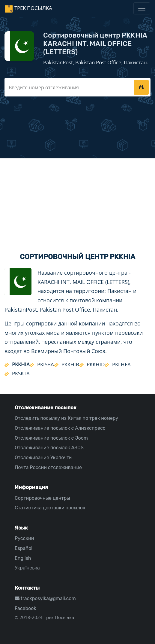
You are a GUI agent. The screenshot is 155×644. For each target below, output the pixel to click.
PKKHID (96, 364)
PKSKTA (21, 373)
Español (24, 548)
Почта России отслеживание (48, 467)
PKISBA (46, 364)
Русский (24, 538)
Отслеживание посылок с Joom (51, 438)
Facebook (25, 608)
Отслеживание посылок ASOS (49, 448)
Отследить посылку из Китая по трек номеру (66, 418)
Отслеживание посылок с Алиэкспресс (60, 428)
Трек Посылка (33, 8)
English (23, 558)
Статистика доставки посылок (50, 508)
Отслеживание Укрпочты (44, 458)
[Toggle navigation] (142, 8)
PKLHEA (121, 364)
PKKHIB (70, 364)
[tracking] (141, 87)
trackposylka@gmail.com (45, 598)
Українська (27, 568)
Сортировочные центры (42, 498)
